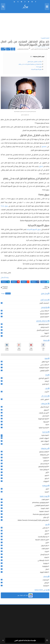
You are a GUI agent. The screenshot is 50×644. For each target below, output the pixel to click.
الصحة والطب (44, 327)
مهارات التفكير (44, 438)
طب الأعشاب (44, 336)
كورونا (46, 333)
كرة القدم (45, 384)
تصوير (46, 476)
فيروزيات (46, 482)
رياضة (46, 381)
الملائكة (46, 586)
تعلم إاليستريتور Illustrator (40, 514)
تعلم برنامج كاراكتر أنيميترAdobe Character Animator (33, 520)
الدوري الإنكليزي (43, 378)
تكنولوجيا (45, 458)
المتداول (44, 147)
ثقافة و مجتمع (44, 452)
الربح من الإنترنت (43, 413)
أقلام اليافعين (44, 371)
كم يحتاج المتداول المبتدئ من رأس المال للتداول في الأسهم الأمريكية (25, 43)
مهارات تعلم (44, 441)
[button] (25, 595)
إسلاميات (45, 580)
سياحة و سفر (44, 464)
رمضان (46, 583)
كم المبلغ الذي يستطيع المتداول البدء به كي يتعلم (30, 64)
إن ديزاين (46, 517)
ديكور (46, 479)
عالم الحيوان (45, 546)
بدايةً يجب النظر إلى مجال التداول (34, 62)
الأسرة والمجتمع (43, 467)
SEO (47, 425)
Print (8, 49)
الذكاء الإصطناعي (43, 561)
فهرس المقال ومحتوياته (37, 56)
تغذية (46, 492)
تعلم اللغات (45, 500)
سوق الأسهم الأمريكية (36, 69)
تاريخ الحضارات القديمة (42, 540)
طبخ (47, 489)
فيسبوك (46, 422)
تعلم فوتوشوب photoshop (40, 503)
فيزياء (46, 552)
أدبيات (46, 392)
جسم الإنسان (44, 555)
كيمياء (46, 558)
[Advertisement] (25, 26)
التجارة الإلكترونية (43, 419)
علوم (47, 531)
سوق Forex (39, 67)
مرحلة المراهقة (44, 368)
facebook (8, 293)
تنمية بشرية (45, 435)
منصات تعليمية (44, 512)
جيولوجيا (46, 564)
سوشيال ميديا (44, 470)
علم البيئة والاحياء (43, 537)
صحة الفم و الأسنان (42, 330)
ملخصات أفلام (44, 303)
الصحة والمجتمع (43, 325)
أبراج (47, 473)
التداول (41, 166)
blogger (3, 293)
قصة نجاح (45, 416)
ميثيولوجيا (45, 566)
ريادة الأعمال (5, 277)
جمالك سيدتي (44, 311)
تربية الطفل (45, 362)
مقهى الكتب (44, 400)
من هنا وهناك (44, 455)
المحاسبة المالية (43, 428)
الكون (46, 534)
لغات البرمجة (44, 509)
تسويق (46, 410)
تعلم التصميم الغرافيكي (41, 506)
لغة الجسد (45, 444)
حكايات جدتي (44, 365)
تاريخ (47, 543)
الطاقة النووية (44, 572)
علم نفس (45, 528)
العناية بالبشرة (44, 314)
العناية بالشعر (44, 317)
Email (3, 49)
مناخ (47, 569)
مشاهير (46, 461)
